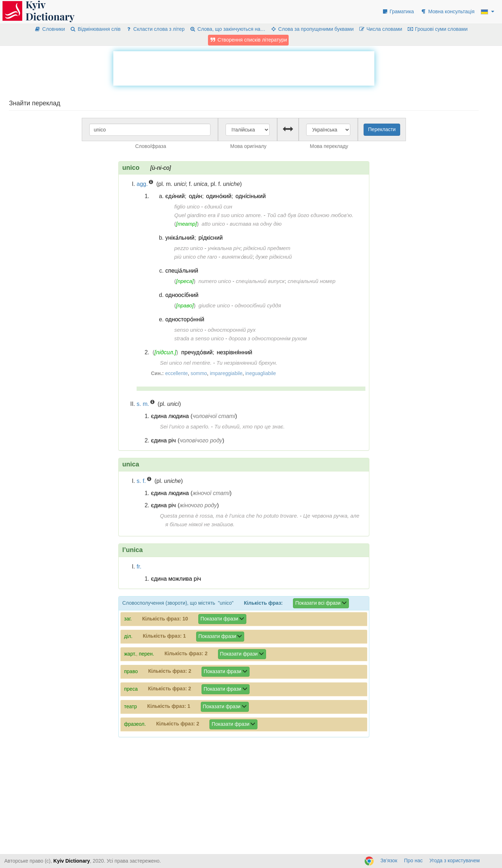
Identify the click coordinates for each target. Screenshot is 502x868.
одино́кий (219, 196)
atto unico (213, 224)
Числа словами (380, 29)
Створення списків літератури (248, 40)
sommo (199, 373)
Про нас (413, 860)
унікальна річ (224, 248)
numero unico (215, 281)
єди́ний (175, 196)
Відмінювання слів (95, 29)
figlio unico (187, 207)
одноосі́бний (182, 295)
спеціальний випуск (260, 281)
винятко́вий (237, 257)
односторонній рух (231, 330)
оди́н (196, 196)
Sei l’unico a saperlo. (185, 426)
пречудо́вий (197, 352)
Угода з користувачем (455, 860)
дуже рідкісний (273, 257)
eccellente (177, 373)
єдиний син (218, 207)
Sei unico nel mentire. (186, 363)
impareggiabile (226, 373)
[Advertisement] (244, 67)
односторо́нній (185, 319)
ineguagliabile (261, 373)
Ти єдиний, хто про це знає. (250, 426)
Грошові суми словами (438, 29)
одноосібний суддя (258, 305)
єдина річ (163, 440)
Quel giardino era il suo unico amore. (218, 215)
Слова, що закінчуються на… (228, 29)
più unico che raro (196, 257)
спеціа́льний (182, 271)
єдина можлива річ (176, 579)
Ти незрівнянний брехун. (247, 363)
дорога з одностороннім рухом (268, 338)
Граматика (398, 11)
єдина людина (170, 416)
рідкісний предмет (267, 248)
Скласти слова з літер (155, 29)
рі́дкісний (211, 238)
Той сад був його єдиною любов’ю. (310, 215)
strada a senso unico (199, 338)
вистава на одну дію (256, 224)
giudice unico (214, 305)
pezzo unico (189, 248)
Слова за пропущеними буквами (312, 29)
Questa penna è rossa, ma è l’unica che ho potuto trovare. (229, 516)
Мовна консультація (447, 11)
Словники (50, 29)
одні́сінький (251, 196)
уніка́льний (180, 238)
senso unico (189, 330)
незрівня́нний (234, 352)
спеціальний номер (311, 281)
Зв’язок (389, 860)
